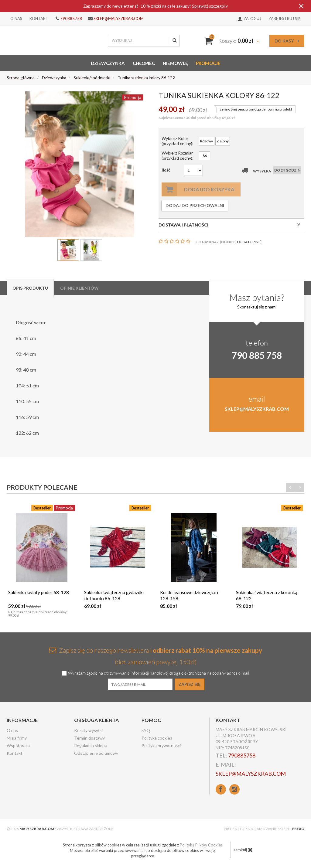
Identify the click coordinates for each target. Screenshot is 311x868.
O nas (16, 19)
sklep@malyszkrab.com (119, 19)
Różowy (207, 141)
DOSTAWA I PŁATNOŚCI (229, 225)
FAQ (146, 730)
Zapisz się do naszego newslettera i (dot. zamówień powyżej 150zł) (155, 656)
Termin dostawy (89, 738)
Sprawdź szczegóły (210, 6)
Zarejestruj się (285, 19)
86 (205, 156)
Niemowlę (175, 63)
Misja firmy (17, 738)
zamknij (243, 850)
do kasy (287, 41)
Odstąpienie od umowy (96, 753)
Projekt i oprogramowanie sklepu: (264, 829)
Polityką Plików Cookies (201, 845)
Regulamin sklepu (91, 745)
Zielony (223, 141)
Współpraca (18, 745)
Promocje (208, 63)
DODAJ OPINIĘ (249, 242)
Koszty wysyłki (88, 730)
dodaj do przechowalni (195, 205)
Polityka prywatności (161, 745)
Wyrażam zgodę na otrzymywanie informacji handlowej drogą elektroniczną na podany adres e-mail (159, 673)
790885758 (71, 19)
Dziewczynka (108, 63)
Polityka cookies (157, 738)
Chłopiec (144, 63)
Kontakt (39, 19)
